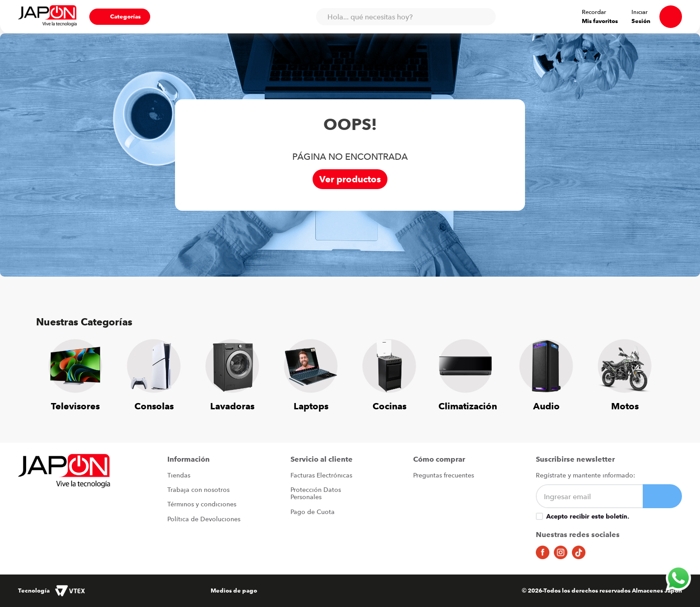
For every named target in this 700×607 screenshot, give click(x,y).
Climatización (468, 406)
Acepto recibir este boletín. (588, 517)
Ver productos (350, 179)
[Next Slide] (650, 370)
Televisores (75, 406)
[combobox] (406, 17)
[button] (120, 17)
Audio (546, 406)
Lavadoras (232, 406)
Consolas (154, 406)
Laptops (311, 406)
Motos (625, 406)
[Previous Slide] (50, 370)
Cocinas (389, 406)
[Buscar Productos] (484, 17)
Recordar (594, 12)
